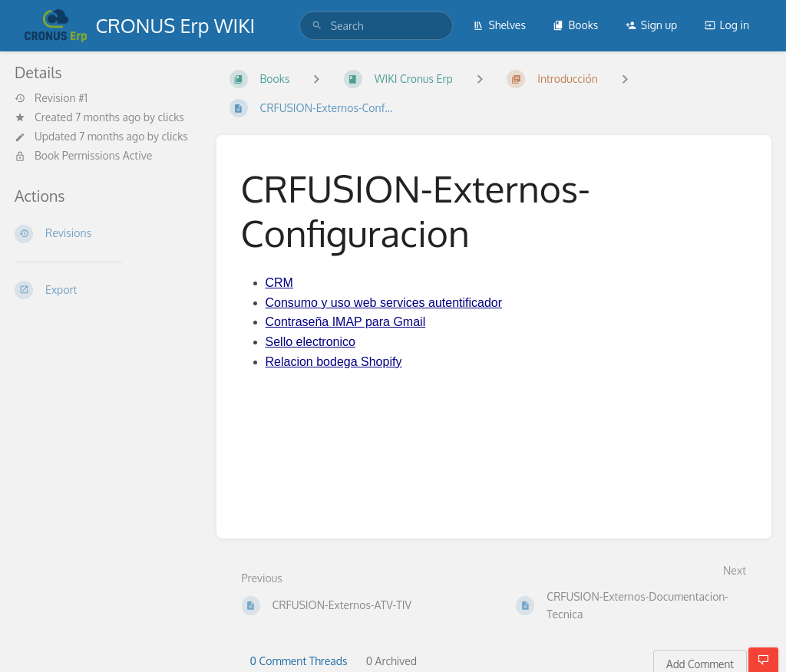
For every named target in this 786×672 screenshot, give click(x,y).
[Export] (103, 290)
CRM (279, 283)
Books (575, 25)
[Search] (317, 26)
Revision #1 (51, 98)
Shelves (499, 25)
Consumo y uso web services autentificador (384, 303)
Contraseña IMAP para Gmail (346, 322)
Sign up (651, 25)
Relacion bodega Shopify (334, 362)
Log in (727, 25)
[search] (376, 26)
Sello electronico (310, 342)
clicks (171, 117)
